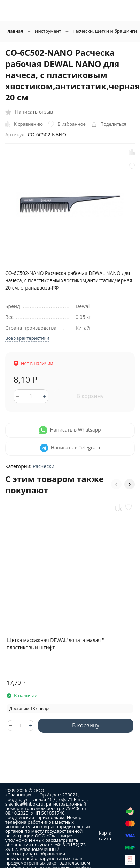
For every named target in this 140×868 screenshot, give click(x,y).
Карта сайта (105, 836)
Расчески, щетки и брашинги (105, 31)
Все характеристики (27, 338)
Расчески (44, 466)
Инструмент (48, 31)
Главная (14, 31)
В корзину (90, 396)
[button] (116, 484)
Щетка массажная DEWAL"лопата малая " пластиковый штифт (55, 644)
